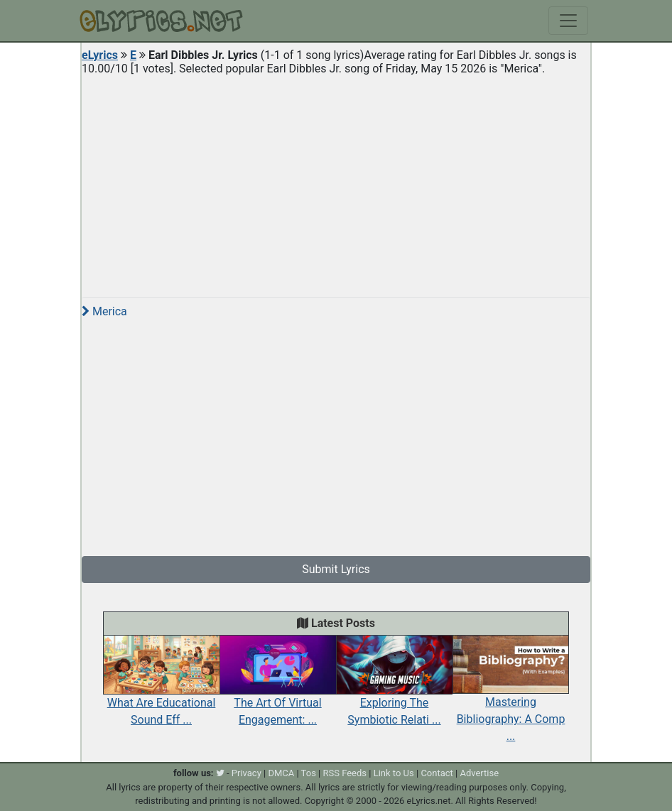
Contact (437, 773)
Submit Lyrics (336, 569)
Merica (104, 311)
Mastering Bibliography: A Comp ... (511, 700)
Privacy (246, 773)
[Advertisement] (336, 180)
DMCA (281, 773)
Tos (309, 773)
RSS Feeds (345, 773)
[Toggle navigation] (568, 21)
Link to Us (394, 773)
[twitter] (220, 773)
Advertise (479, 773)
